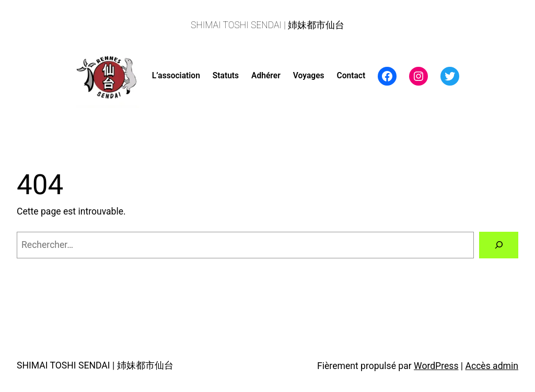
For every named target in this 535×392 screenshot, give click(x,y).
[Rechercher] (499, 245)
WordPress (436, 366)
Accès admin (492, 366)
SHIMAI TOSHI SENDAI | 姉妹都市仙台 (267, 25)
